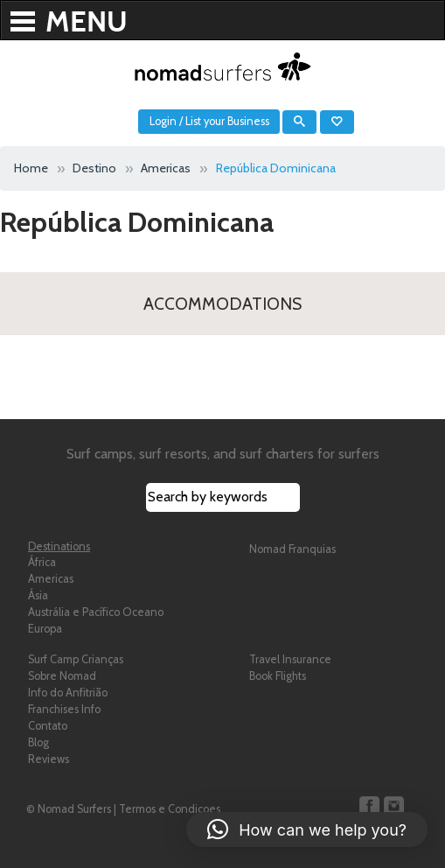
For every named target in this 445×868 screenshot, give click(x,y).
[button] (307, 829)
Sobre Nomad (62, 676)
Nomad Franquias (292, 549)
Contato (48, 726)
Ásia (38, 595)
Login (163, 121)
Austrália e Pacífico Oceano (96, 612)
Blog (38, 742)
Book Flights (278, 676)
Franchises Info (64, 709)
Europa (45, 629)
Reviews (49, 759)
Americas (51, 579)
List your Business (227, 121)
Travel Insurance (290, 659)
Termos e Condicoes (170, 809)
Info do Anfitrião (68, 693)
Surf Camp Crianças (76, 659)
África (42, 562)
